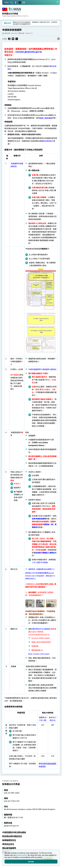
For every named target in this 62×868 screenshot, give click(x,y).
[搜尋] (12, 2)
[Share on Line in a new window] (13, 39)
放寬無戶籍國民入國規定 (45, 553)
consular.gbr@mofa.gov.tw (29, 52)
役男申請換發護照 (39, 519)
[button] (5, 23)
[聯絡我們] (24, 2)
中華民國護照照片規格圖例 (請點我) (42, 369)
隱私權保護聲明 (9, 848)
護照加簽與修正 (47, 141)
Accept (31, 861)
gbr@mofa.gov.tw (11, 826)
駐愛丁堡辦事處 (46, 118)
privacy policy (22, 855)
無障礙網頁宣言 (9, 840)
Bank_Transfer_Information (39, 654)
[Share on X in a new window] (17, 39)
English (7, 2)
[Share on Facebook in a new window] (9, 39)
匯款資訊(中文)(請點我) (41, 629)
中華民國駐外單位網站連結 (14, 832)
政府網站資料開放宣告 (12, 836)
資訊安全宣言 (8, 844)
